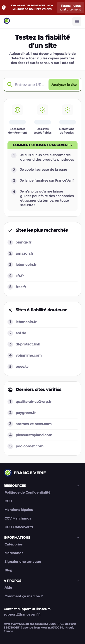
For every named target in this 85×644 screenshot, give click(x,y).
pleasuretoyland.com (34, 435)
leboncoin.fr (26, 265)
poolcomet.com (30, 446)
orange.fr (23, 242)
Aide (8, 588)
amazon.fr (24, 253)
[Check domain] (9, 85)
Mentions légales (19, 510)
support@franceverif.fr (22, 614)
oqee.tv (22, 366)
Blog (8, 570)
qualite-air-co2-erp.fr (34, 402)
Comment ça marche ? (24, 596)
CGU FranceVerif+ (19, 527)
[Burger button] (77, 21)
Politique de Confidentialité (27, 493)
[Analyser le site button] (64, 85)
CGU (8, 501)
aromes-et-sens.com (34, 424)
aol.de (21, 333)
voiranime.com (29, 355)
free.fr (21, 287)
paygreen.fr (26, 413)
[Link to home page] (7, 21)
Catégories (13, 544)
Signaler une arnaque (23, 562)
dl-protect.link (28, 344)
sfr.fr (20, 276)
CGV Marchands (18, 518)
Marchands (14, 553)
